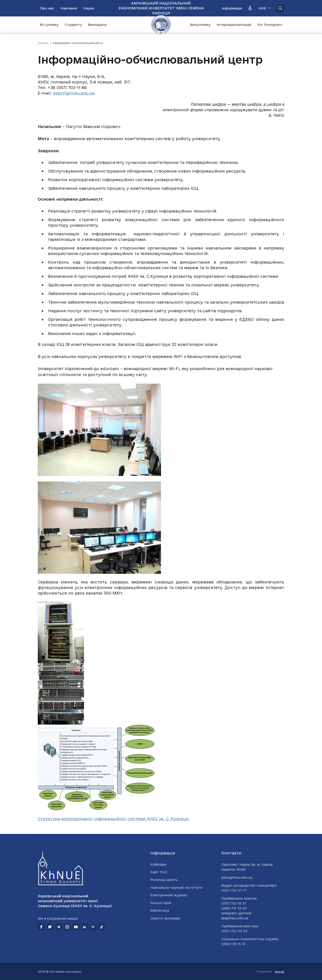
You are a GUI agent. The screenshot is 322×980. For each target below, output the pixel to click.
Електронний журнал (169, 895)
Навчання (69, 8)
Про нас (47, 8)
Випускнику (200, 25)
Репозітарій (161, 903)
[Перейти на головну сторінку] (161, 25)
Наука (89, 8)
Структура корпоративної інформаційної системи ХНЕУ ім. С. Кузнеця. (114, 819)
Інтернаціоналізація (234, 25)
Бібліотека (160, 910)
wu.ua (280, 971)
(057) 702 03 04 (234, 931)
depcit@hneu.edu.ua (74, 93)
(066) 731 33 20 (234, 908)
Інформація (232, 8)
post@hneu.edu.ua (237, 877)
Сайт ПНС (159, 872)
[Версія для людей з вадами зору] (250, 8)
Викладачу (97, 25)
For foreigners (270, 25)
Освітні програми (165, 918)
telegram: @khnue (236, 913)
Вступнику (49, 25)
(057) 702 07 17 (234, 890)
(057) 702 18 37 (234, 903)
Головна (43, 43)
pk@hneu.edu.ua (235, 918)
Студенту (73, 25)
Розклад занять (164, 880)
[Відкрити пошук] (280, 8)
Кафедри (158, 864)
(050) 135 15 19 (233, 944)
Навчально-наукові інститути (176, 887)
